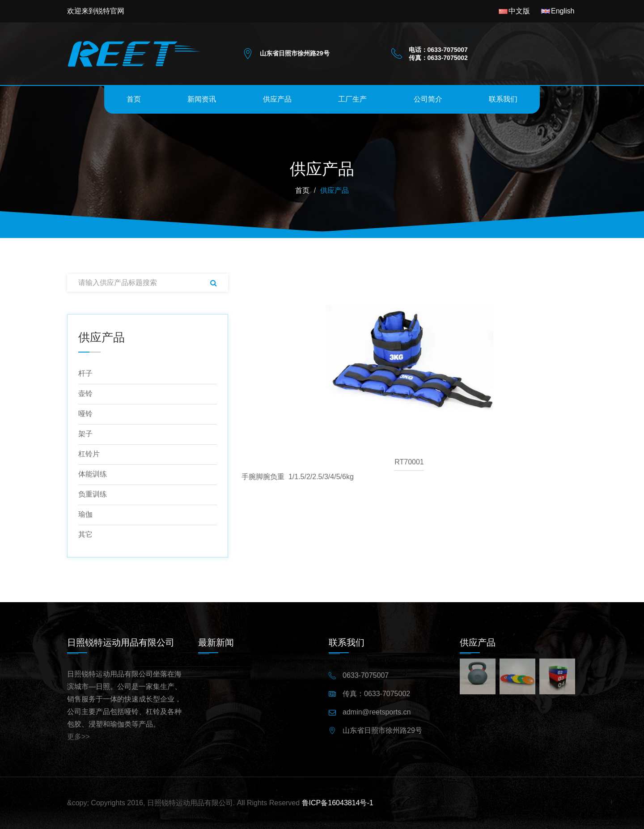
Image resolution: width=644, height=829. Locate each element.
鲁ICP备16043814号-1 (338, 803)
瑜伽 (85, 514)
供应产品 (277, 99)
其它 (85, 534)
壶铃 (85, 393)
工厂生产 (352, 99)
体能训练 (93, 474)
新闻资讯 (202, 99)
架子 (85, 434)
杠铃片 (89, 454)
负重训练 (93, 494)
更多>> (78, 737)
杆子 (85, 373)
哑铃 (85, 414)
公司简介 (428, 99)
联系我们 (503, 99)
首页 (134, 99)
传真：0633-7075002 (376, 694)
